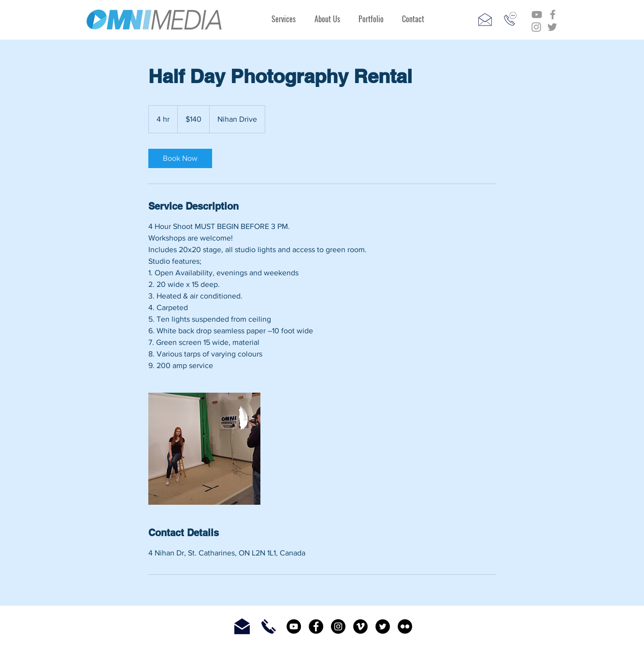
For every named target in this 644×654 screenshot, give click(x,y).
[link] (180, 158)
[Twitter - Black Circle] (383, 626)
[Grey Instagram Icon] (536, 27)
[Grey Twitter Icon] (552, 27)
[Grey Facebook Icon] (553, 14)
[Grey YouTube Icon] (537, 14)
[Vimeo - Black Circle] (360, 626)
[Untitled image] (204, 449)
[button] (284, 19)
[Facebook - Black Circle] (316, 626)
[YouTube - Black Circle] (294, 626)
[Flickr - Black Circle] (405, 626)
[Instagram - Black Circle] (338, 626)
